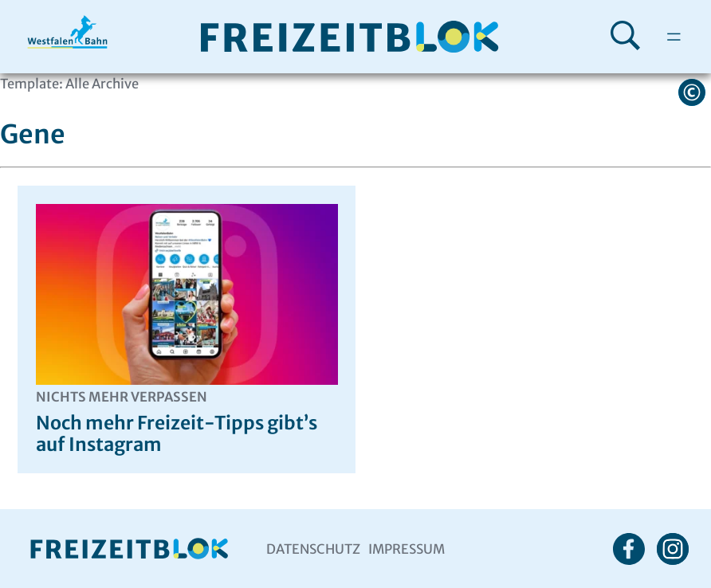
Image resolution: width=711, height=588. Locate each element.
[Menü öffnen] (674, 37)
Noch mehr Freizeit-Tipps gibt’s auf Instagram (187, 423)
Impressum (407, 549)
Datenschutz (313, 549)
